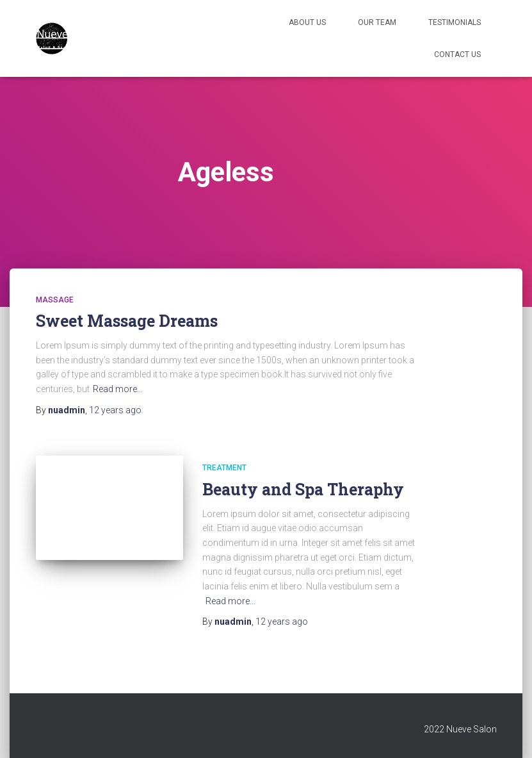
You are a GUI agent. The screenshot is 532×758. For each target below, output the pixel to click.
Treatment (224, 468)
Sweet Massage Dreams (127, 321)
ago (115, 410)
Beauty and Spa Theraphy (303, 489)
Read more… (118, 389)
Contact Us (457, 54)
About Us (307, 22)
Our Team (377, 22)
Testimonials (455, 22)
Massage (55, 300)
